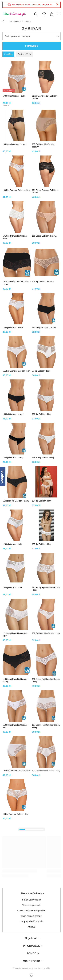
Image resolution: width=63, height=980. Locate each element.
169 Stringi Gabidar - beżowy (45, 236)
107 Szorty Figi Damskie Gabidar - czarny (17, 283)
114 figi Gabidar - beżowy (43, 282)
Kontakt (31, 927)
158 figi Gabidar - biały (42, 414)
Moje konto (31, 938)
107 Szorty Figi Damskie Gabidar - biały (46, 726)
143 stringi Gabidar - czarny (44, 328)
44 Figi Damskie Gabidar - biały (16, 814)
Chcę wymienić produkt (32, 921)
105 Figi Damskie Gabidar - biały (16, 771)
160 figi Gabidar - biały (12, 588)
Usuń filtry (8, 54)
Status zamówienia (31, 900)
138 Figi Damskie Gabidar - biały (46, 633)
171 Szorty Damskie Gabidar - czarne (45, 191)
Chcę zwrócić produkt (31, 916)
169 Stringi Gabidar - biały (43, 458)
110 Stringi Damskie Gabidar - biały (15, 726)
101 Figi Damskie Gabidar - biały (46, 771)
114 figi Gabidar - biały (42, 501)
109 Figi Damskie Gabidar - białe (17, 190)
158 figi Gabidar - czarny (13, 414)
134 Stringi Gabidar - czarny (14, 144)
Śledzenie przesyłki (31, 905)
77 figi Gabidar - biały (41, 371)
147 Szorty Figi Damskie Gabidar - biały (46, 589)
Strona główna (15, 21)
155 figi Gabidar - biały (42, 544)
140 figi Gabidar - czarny (13, 458)
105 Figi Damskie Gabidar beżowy (43, 146)
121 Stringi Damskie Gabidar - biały (15, 635)
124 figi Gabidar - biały (12, 544)
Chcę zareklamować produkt (32, 911)
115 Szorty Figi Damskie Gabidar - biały (46, 680)
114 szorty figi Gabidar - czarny (16, 501)
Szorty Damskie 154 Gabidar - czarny (45, 97)
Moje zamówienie (32, 894)
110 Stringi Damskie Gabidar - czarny (15, 680)
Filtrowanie (31, 46)
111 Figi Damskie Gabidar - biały (16, 371)
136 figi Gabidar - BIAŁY (13, 328)
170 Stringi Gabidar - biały (14, 96)
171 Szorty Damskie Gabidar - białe (15, 237)
